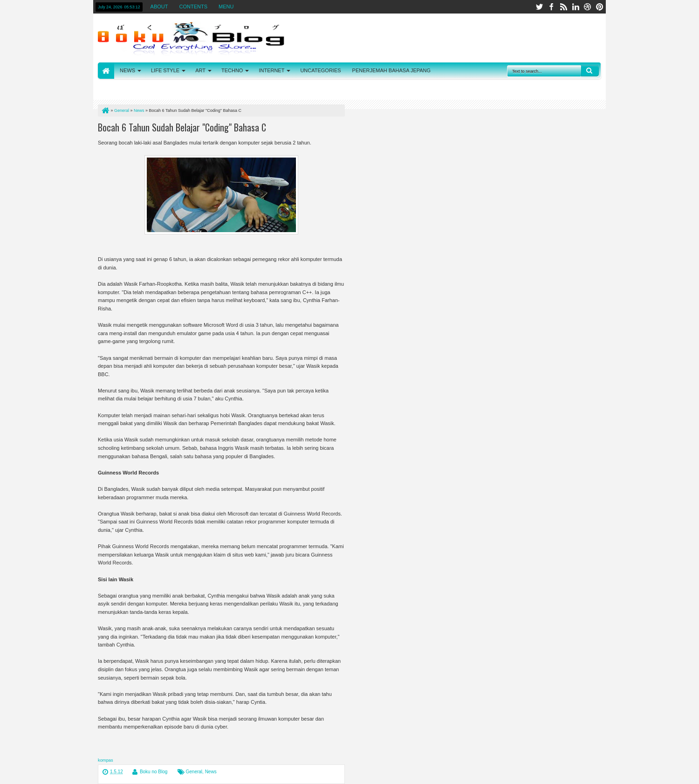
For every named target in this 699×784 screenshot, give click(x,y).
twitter (539, 7)
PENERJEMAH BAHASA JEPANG (392, 70)
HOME (106, 71)
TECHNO (232, 70)
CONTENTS (194, 7)
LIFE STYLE (165, 70)
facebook (551, 7)
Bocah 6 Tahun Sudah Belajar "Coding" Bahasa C (182, 127)
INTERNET (271, 70)
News (211, 772)
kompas (106, 760)
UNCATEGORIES (320, 70)
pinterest (600, 7)
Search (590, 71)
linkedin (576, 7)
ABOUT (159, 7)
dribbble (588, 7)
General (194, 772)
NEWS (127, 70)
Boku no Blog (154, 772)
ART (200, 70)
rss (563, 7)
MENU (226, 7)
